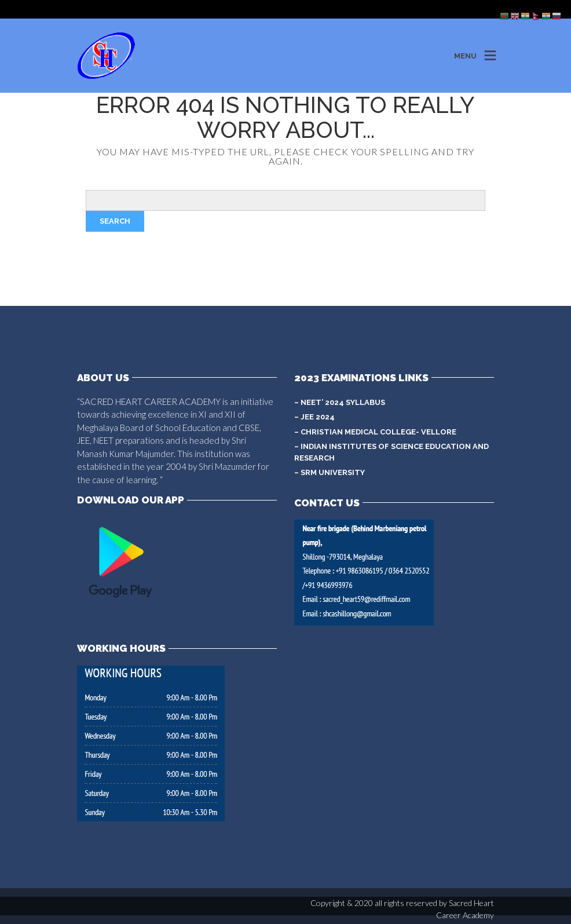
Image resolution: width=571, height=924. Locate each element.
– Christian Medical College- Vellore (375, 432)
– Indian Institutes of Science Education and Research (391, 452)
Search (115, 221)
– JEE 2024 (314, 417)
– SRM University (330, 472)
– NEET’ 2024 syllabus (340, 402)
